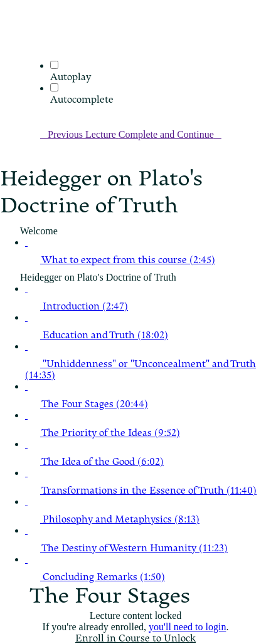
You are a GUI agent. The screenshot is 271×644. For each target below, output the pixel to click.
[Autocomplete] (54, 87)
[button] (33, 37)
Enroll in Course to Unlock (135, 638)
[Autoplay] (54, 65)
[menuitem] (33, 54)
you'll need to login (187, 627)
